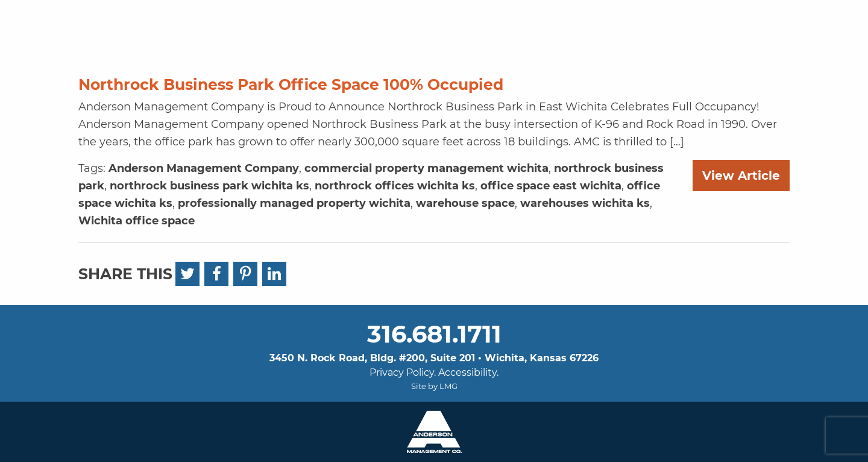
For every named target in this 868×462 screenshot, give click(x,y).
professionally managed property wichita (294, 203)
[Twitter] (187, 274)
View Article (741, 176)
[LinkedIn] (274, 274)
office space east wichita (551, 186)
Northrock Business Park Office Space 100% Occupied (291, 84)
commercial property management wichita (426, 168)
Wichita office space (137, 221)
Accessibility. (468, 372)
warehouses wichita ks (585, 203)
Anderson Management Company (204, 168)
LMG (448, 386)
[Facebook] (216, 274)
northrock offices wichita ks (395, 186)
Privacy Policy (402, 372)
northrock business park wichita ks (209, 186)
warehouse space (465, 203)
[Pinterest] (245, 274)
